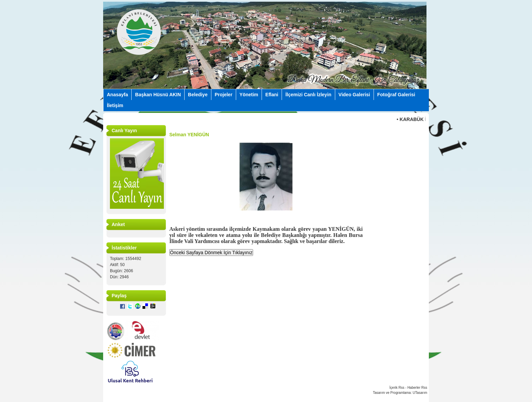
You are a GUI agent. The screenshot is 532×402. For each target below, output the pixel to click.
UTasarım (420, 393)
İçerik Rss (397, 388)
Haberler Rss (417, 388)
